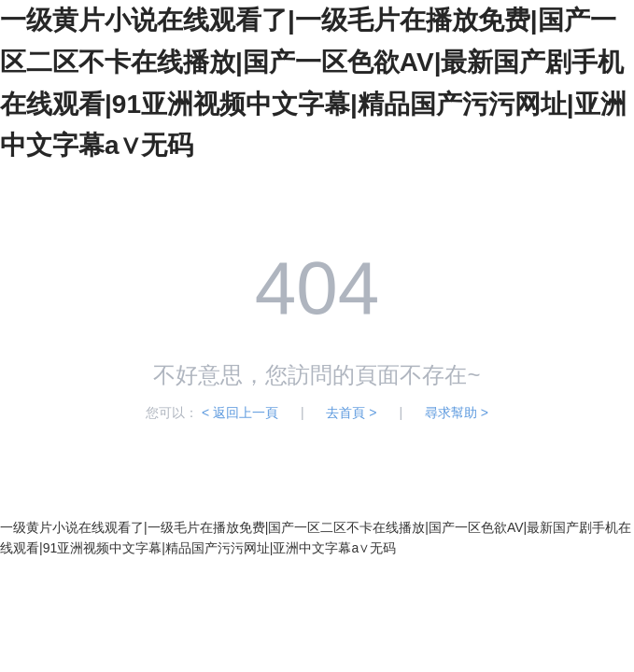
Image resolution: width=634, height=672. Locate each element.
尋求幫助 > (457, 413)
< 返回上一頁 (240, 413)
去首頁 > (351, 413)
